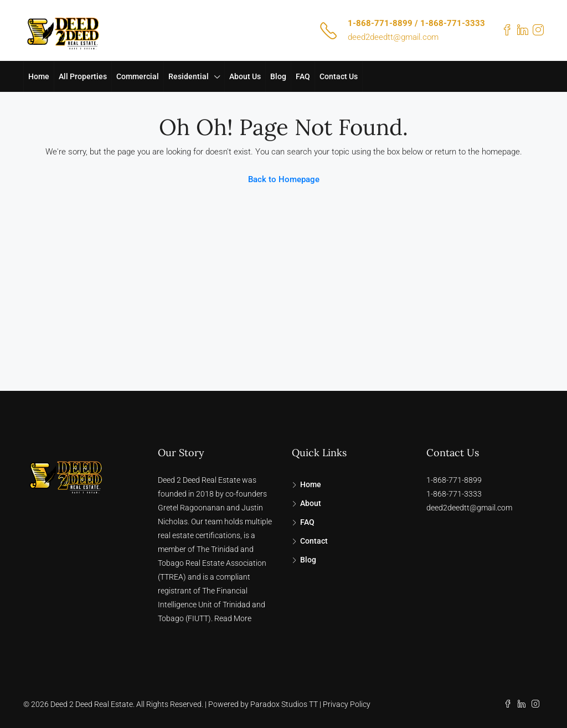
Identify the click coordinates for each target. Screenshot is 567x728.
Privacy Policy (347, 704)
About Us (245, 76)
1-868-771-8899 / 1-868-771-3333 (416, 23)
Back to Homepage (284, 179)
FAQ (303, 76)
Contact (314, 541)
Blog (278, 76)
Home (39, 76)
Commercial (138, 76)
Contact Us (339, 76)
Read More (233, 618)
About (311, 503)
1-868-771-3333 (454, 494)
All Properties (83, 76)
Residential (189, 76)
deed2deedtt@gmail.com (393, 37)
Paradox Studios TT (284, 704)
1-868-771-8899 (454, 480)
